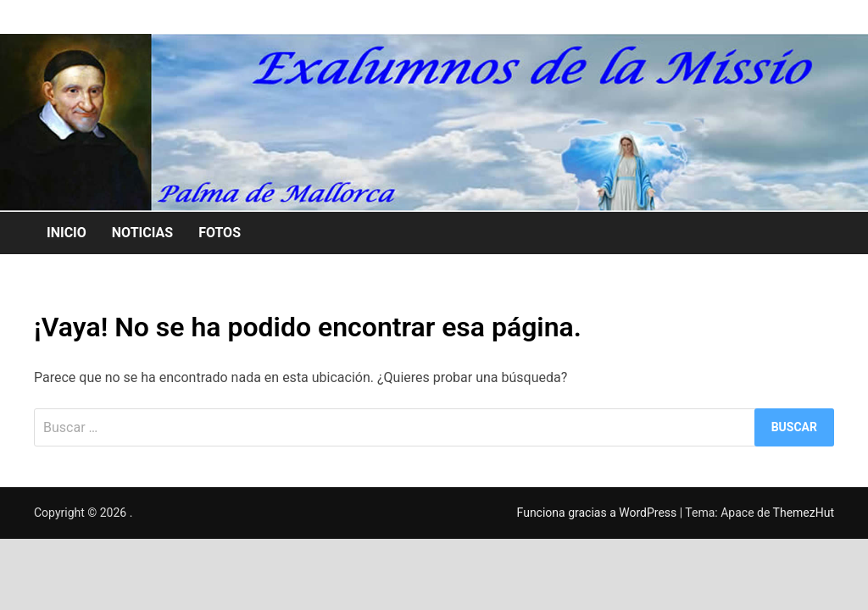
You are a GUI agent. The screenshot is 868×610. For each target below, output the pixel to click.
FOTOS (220, 233)
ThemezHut (804, 513)
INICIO (67, 233)
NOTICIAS (142, 233)
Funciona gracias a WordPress (598, 513)
